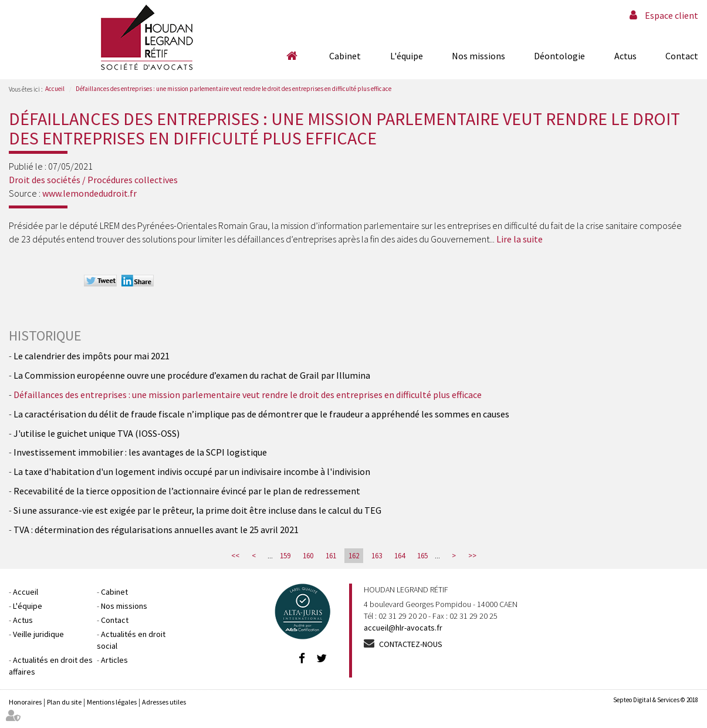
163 (377, 556)
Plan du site (64, 702)
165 (422, 556)
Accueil (292, 56)
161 (331, 556)
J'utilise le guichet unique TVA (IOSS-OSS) (97, 433)
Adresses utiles (164, 702)
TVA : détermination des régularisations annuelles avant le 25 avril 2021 (156, 530)
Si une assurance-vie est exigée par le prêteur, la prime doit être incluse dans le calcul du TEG (197, 510)
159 (285, 556)
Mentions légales (112, 702)
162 (354, 556)
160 (308, 556)
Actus (625, 56)
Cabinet (345, 56)
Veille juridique (38, 634)
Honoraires (25, 702)
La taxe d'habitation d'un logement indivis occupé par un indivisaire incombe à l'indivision (192, 471)
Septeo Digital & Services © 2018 (656, 700)
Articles (114, 660)
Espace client (672, 15)
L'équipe (407, 56)
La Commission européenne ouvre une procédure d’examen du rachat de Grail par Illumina (192, 375)
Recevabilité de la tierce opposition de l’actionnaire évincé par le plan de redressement (187, 491)
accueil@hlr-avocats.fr (403, 628)
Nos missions (478, 56)
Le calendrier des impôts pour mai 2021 (92, 356)
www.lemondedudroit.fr (89, 193)
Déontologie (559, 56)
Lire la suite (520, 239)
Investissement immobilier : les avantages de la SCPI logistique (140, 452)
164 (400, 556)
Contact (682, 56)
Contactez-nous (411, 644)
